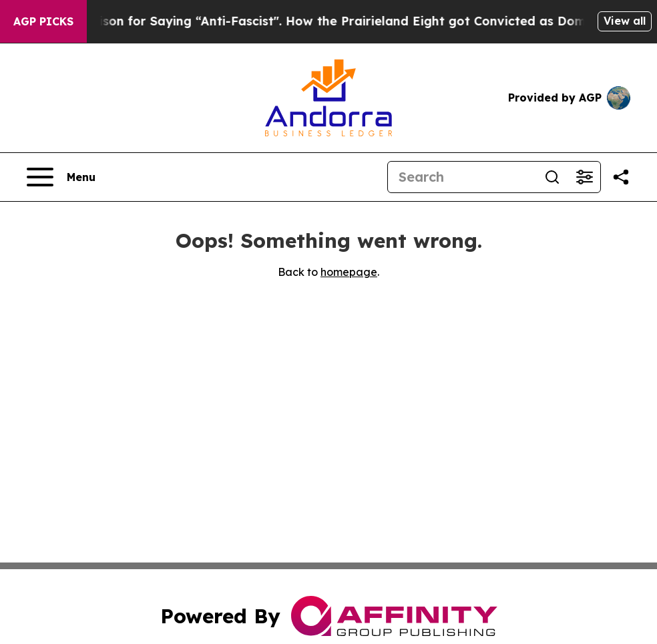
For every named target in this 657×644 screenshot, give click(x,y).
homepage (349, 272)
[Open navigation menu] (61, 177)
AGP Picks (43, 21)
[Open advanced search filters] (584, 177)
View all (625, 21)
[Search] (462, 177)
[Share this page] (621, 177)
